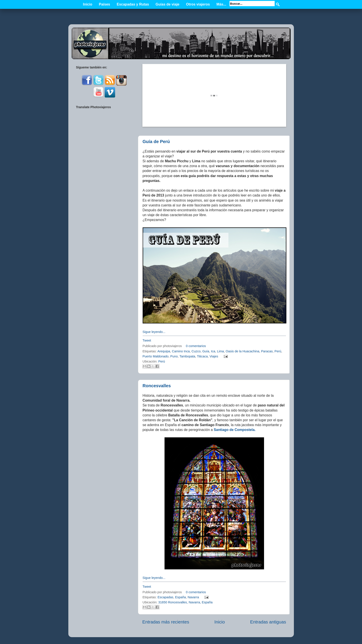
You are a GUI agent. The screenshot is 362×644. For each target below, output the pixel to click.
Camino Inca (181, 351)
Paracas (267, 351)
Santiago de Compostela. (235, 430)
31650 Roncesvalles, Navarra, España (186, 602)
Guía (206, 351)
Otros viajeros (198, 4)
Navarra (193, 597)
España (181, 597)
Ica (213, 351)
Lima (220, 351)
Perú (278, 351)
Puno (174, 356)
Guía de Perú (156, 142)
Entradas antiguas (268, 622)
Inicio (88, 4)
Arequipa (164, 351)
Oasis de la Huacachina (243, 351)
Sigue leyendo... (154, 332)
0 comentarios (196, 346)
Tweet (147, 340)
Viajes (214, 356)
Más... (221, 4)
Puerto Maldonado (156, 356)
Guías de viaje (168, 4)
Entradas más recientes (166, 622)
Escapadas (166, 597)
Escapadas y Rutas (133, 4)
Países (104, 4)
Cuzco (196, 351)
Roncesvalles (157, 386)
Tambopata (187, 356)
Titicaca (202, 356)
